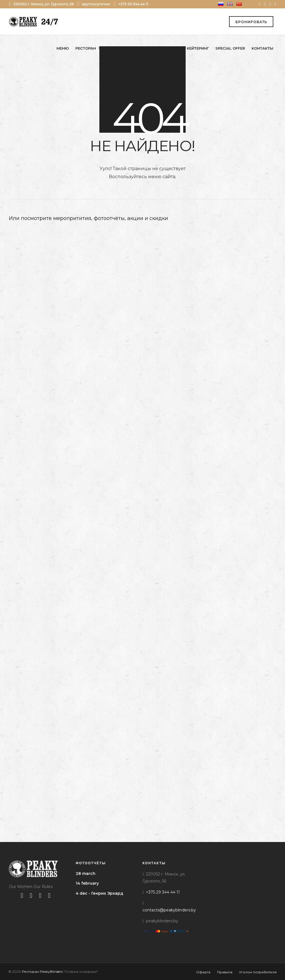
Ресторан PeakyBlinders (42, 971)
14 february (87, 883)
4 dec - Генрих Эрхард (99, 893)
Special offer (230, 48)
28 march (86, 873)
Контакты (262, 48)
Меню (63, 48)
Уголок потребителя (258, 972)
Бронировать (251, 22)
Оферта (203, 972)
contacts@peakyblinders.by (169, 910)
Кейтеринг (198, 48)
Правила (225, 972)
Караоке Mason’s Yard (131, 48)
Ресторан (86, 48)
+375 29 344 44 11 (131, 4)
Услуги (169, 48)
